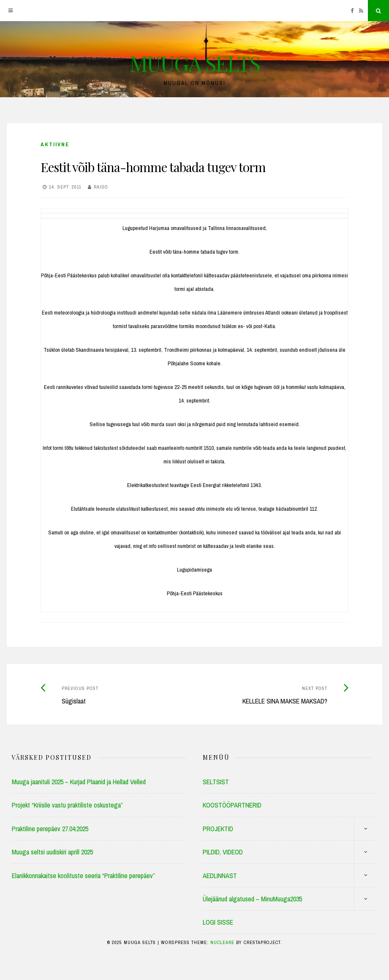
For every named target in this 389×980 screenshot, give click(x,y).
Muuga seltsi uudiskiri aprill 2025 (52, 852)
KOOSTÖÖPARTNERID (232, 805)
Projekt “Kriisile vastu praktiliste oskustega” (67, 805)
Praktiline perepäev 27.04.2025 (50, 829)
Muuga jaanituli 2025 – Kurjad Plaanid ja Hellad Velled (79, 782)
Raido (101, 187)
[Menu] (11, 11)
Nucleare (222, 942)
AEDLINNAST (220, 876)
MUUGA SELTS (195, 63)
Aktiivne (55, 144)
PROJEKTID (218, 829)
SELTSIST (216, 782)
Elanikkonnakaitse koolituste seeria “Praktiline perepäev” (83, 876)
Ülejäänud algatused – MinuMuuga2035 (252, 899)
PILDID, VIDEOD (223, 852)
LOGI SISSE (218, 922)
